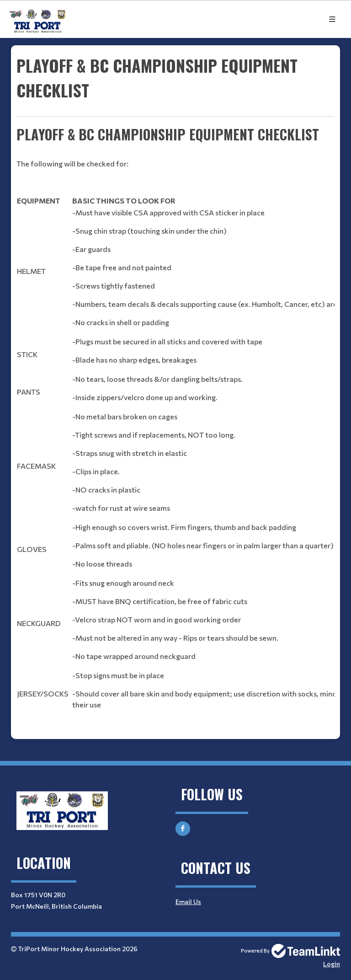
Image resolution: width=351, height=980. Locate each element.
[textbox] (175, 392)
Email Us (188, 902)
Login (332, 964)
